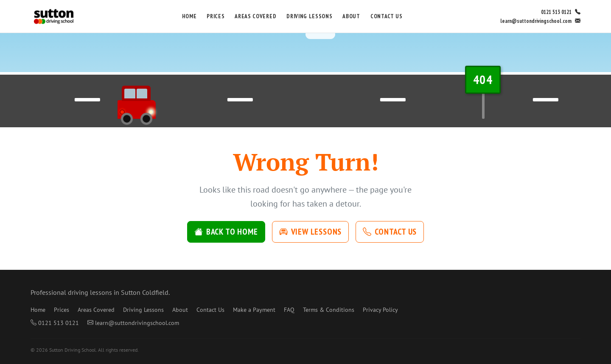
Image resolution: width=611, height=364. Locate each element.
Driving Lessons (309, 16)
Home (189, 16)
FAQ (289, 310)
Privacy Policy (380, 310)
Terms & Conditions (329, 310)
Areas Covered (255, 16)
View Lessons (311, 232)
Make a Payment (254, 310)
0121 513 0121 (561, 12)
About (351, 16)
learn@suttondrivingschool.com (540, 21)
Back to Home (226, 232)
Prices (216, 16)
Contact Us (387, 16)
